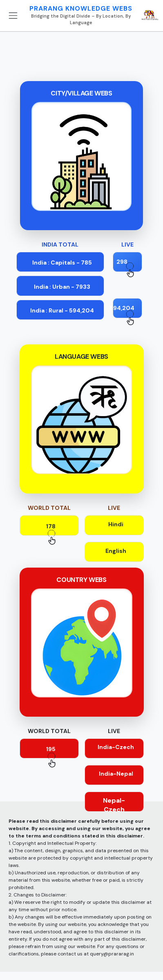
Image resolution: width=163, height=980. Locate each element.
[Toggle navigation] (13, 16)
